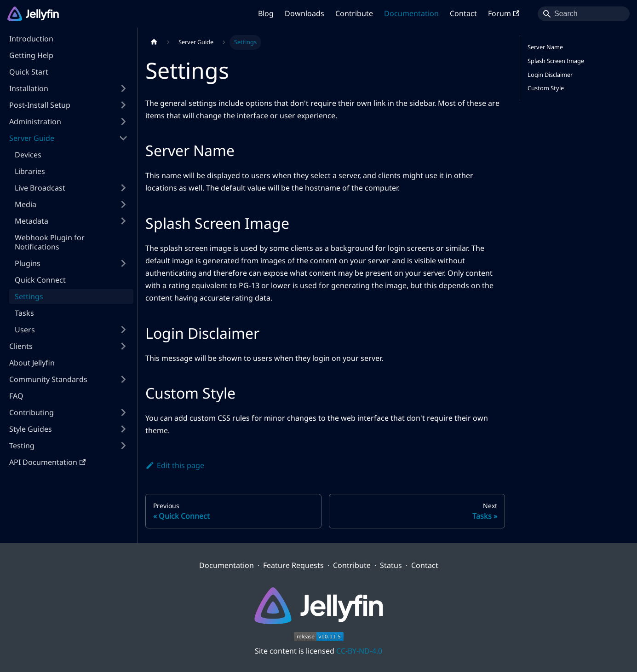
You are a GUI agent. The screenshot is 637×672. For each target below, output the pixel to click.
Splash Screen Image (556, 61)
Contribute (354, 13)
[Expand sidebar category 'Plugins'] (123, 263)
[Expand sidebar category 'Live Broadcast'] (123, 188)
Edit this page (175, 465)
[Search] (584, 14)
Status (391, 565)
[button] (69, 105)
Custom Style (546, 88)
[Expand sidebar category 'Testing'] (123, 446)
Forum (504, 13)
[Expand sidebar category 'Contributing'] (123, 412)
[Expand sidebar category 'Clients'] (123, 346)
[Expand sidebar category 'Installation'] (123, 88)
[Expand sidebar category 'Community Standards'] (123, 379)
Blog (266, 13)
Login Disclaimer (550, 75)
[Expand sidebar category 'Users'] (123, 330)
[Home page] (154, 42)
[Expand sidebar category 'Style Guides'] (123, 429)
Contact (463, 13)
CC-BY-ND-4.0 (359, 651)
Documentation (411, 13)
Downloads (304, 13)
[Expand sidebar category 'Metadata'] (123, 221)
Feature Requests (293, 565)
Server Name (545, 47)
